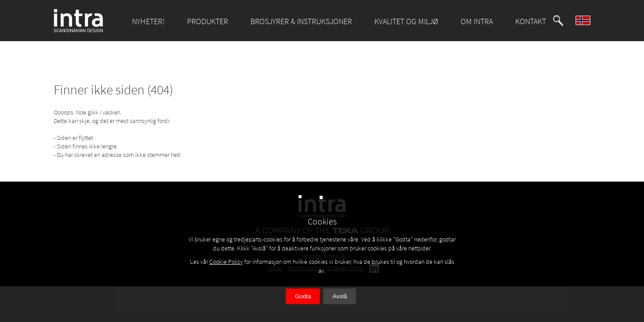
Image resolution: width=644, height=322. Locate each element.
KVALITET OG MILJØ (406, 21)
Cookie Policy (226, 262)
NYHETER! (148, 21)
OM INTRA (477, 21)
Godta (303, 296)
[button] (558, 21)
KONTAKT (531, 21)
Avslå (339, 296)
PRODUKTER (208, 21)
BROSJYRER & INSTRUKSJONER (301, 21)
